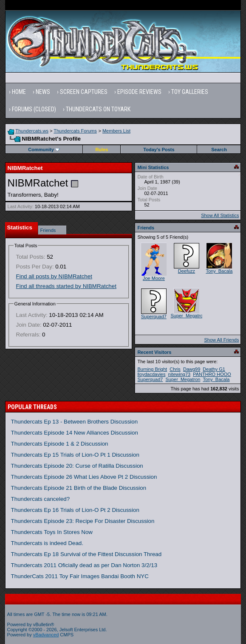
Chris (175, 369)
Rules (102, 150)
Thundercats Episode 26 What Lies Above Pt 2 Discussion (84, 477)
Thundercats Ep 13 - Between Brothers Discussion (75, 422)
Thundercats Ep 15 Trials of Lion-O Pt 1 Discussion (75, 455)
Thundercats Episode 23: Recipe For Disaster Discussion (83, 521)
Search (219, 150)
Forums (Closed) (34, 109)
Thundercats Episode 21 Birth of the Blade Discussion (79, 488)
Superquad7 (154, 316)
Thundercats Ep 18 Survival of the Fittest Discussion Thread (86, 554)
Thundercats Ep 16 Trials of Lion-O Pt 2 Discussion (75, 510)
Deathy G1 (214, 369)
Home (19, 92)
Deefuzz (187, 271)
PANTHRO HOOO (212, 374)
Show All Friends (221, 340)
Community (44, 150)
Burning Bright (152, 369)
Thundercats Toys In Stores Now (52, 532)
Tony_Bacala (219, 271)
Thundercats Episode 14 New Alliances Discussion (75, 433)
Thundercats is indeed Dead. (47, 543)
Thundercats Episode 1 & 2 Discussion (60, 444)
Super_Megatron (188, 316)
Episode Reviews (139, 92)
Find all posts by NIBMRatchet (54, 276)
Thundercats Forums (75, 131)
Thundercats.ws (32, 131)
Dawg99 (192, 369)
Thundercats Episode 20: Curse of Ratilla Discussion (77, 466)
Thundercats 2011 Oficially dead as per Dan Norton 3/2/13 (84, 565)
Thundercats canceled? (41, 499)
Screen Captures (84, 92)
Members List (116, 131)
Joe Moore (154, 278)
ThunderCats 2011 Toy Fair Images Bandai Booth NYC (80, 576)
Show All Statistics (220, 215)
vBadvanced (46, 635)
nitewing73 (180, 374)
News (43, 92)
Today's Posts (159, 150)
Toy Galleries (190, 92)
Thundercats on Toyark (98, 109)
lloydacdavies (151, 374)
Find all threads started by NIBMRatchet (66, 286)
